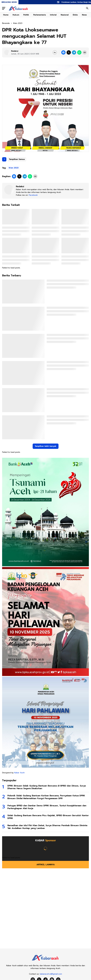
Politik (26, 15)
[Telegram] (74, 52)
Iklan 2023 (14, 168)
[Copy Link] (85, 52)
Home (6, 15)
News (84, 15)
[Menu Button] (4, 8)
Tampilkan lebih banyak (46, 446)
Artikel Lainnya (46, 865)
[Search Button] (87, 8)
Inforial (53, 15)
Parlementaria (40, 15)
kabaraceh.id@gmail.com (51, 974)
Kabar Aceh (19, 773)
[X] (69, 52)
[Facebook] (63, 52)
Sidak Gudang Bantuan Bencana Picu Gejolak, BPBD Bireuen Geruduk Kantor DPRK (48, 817)
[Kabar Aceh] (45, 961)
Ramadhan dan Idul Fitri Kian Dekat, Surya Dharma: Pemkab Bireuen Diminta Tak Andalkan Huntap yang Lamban (47, 827)
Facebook (33, 195)
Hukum (16, 15)
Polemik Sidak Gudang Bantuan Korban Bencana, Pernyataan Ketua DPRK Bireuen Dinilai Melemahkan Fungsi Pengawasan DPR (46, 797)
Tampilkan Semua (17, 159)
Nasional (65, 15)
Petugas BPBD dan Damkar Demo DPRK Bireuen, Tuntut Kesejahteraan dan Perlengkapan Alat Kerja (47, 807)
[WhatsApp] (79, 52)
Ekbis (75, 15)
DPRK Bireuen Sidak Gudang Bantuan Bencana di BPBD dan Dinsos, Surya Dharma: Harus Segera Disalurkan (47, 787)
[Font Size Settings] (55, 52)
